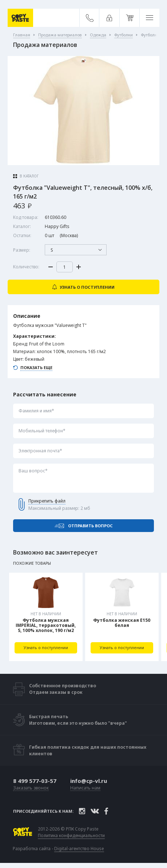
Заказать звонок (31, 788)
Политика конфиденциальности (71, 836)
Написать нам (85, 788)
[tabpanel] (46, 617)
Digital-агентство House (79, 849)
